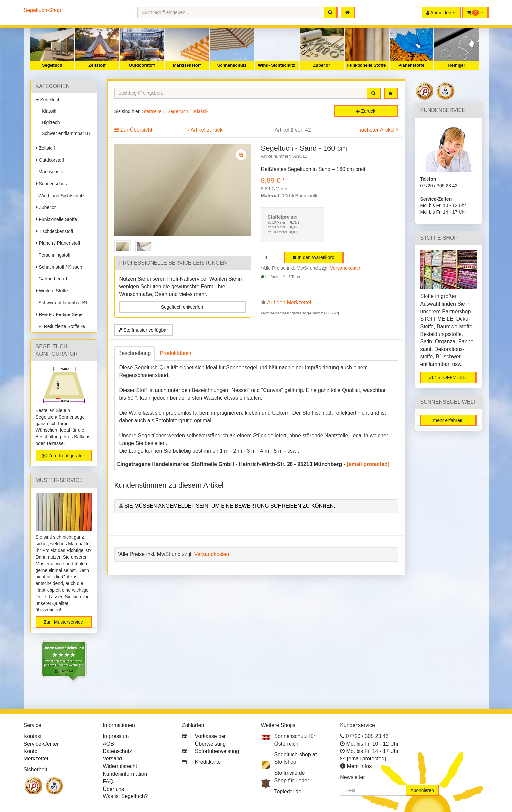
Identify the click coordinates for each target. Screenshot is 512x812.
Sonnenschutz (232, 65)
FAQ (108, 781)
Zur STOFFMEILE (448, 377)
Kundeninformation (125, 774)
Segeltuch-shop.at (295, 754)
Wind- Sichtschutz (277, 65)
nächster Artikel (377, 130)
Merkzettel (36, 759)
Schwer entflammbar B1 (65, 133)
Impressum (116, 736)
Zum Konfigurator (63, 456)
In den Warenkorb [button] (313, 257)
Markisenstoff (187, 65)
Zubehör (322, 65)
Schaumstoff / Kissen (59, 267)
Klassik (48, 111)
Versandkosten (346, 268)
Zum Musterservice (63, 622)
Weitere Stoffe (52, 291)
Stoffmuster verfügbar (143, 330)
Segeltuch (52, 65)
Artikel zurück (207, 130)
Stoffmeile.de (289, 773)
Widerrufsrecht (120, 766)
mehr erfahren (448, 420)
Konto (31, 751)
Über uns (113, 789)
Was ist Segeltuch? (125, 796)
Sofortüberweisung (217, 751)
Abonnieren (422, 790)
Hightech (50, 122)
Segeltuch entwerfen (182, 307)
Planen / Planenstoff (58, 243)
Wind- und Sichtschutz (60, 196)
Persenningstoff (53, 255)
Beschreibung (135, 353)
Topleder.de (288, 791)
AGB (108, 744)
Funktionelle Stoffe (367, 65)
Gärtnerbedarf (52, 279)
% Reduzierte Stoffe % (60, 326)
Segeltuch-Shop (43, 10)
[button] (476, 13)
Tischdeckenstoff (55, 231)
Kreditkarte (208, 762)
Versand (112, 759)
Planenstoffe (411, 65)
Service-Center (41, 744)
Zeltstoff (97, 65)
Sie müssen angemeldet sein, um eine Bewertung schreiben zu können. (230, 506)
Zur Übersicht (136, 130)
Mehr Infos (359, 766)
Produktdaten (175, 353)
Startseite (152, 111)
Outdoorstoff (142, 65)
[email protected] (368, 464)
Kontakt (33, 736)
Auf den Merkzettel (289, 302)
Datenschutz (117, 751)
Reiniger (457, 65)
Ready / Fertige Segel (60, 314)
